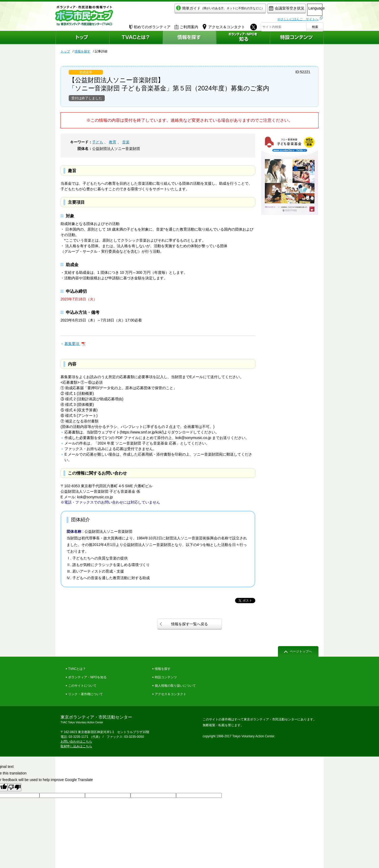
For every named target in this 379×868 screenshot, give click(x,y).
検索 (315, 26)
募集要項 (72, 344)
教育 (113, 142)
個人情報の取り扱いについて (175, 686)
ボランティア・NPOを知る (87, 677)
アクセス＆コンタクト (171, 694)
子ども (98, 142)
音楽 (126, 142)
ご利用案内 (186, 26)
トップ (65, 51)
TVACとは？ (77, 669)
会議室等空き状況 (265, 10)
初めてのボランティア (150, 26)
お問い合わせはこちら (76, 742)
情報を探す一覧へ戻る (189, 624)
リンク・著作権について (86, 694)
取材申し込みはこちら (76, 746)
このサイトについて (82, 686)
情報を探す (82, 51)
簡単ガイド (198, 10)
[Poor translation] (14, 787)
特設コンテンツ (166, 677)
